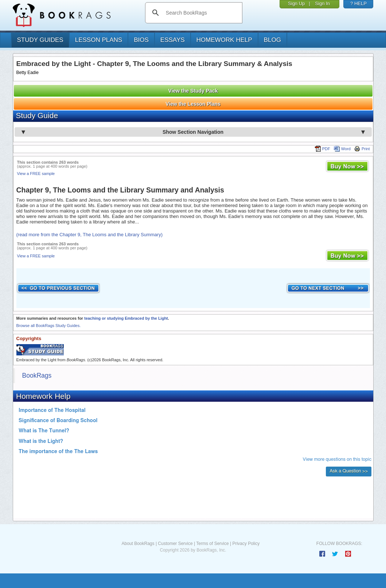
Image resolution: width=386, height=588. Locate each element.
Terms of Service (212, 544)
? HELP (358, 3)
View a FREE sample (36, 174)
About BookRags (138, 544)
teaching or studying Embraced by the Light (126, 318)
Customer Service (175, 544)
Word (342, 149)
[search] (201, 13)
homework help (224, 40)
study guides (40, 40)
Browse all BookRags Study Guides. (49, 326)
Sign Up (296, 3)
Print (362, 149)
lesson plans (99, 40)
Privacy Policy (246, 544)
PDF (323, 149)
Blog (272, 40)
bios (141, 40)
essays (173, 40)
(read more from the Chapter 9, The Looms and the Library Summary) (90, 235)
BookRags (37, 375)
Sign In (322, 3)
